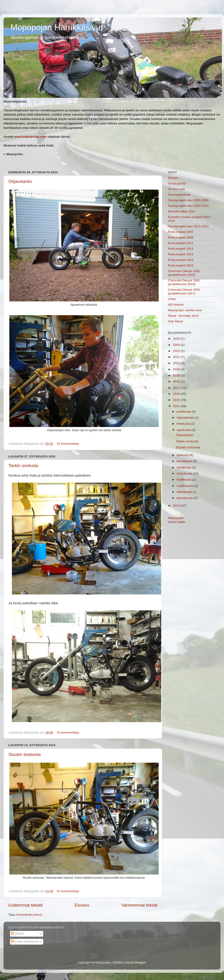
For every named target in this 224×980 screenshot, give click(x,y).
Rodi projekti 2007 (181, 232)
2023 (177, 351)
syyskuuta (184, 430)
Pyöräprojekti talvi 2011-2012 (188, 226)
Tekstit (17, 934)
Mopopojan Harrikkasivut (57, 27)
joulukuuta (184, 411)
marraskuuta (186, 418)
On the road (176, 189)
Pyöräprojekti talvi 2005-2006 (188, 200)
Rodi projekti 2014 (181, 260)
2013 (177, 506)
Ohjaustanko (20, 181)
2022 (177, 357)
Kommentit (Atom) (29, 915)
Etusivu (82, 905)
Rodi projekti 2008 (181, 237)
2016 (177, 394)
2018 (177, 381)
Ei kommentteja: (69, 444)
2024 (177, 345)
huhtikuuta (184, 480)
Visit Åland (175, 321)
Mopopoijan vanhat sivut (185, 310)
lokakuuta (184, 424)
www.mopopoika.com (30, 137)
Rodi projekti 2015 (181, 265)
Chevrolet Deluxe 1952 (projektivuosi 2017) (184, 292)
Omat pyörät (177, 183)
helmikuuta (185, 492)
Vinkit (172, 299)
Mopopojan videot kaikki (177, 520)
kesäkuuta (184, 467)
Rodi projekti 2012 (181, 249)
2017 (177, 388)
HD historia (176, 305)
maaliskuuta (185, 486)
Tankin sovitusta (23, 466)
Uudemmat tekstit (25, 905)
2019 (177, 375)
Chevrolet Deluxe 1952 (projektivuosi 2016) (184, 282)
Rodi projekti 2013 (181, 254)
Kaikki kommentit (25, 941)
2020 (177, 369)
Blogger (140, 962)
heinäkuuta (185, 461)
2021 (177, 363)
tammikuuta (185, 498)
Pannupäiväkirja (179, 195)
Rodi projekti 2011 (181, 243)
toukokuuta (185, 473)
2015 (177, 400)
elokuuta (183, 455)
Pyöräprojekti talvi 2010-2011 (188, 206)
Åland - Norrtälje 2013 (183, 316)
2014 (177, 406)
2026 (177, 339)
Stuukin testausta (24, 755)
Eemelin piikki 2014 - (183, 211)
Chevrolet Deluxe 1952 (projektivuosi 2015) (184, 273)
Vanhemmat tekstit (139, 905)
